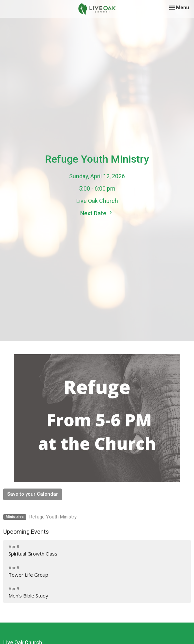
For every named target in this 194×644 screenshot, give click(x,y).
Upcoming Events (26, 532)
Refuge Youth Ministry (53, 517)
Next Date (97, 213)
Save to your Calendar (33, 494)
